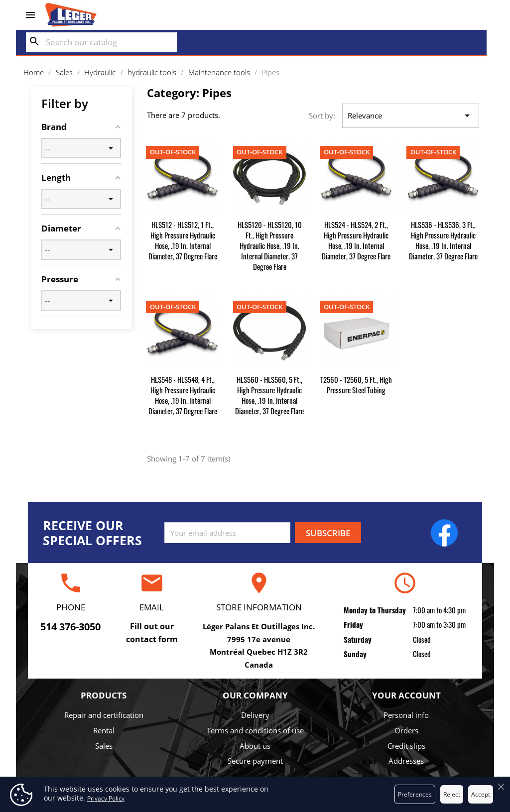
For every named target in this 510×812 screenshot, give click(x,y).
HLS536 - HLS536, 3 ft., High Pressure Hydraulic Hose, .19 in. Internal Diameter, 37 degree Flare (443, 240)
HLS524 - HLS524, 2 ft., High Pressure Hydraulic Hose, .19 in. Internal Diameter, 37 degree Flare (356, 240)
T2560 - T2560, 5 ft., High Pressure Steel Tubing (356, 385)
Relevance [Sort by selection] (410, 116)
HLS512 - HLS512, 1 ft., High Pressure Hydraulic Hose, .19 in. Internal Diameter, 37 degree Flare (183, 240)
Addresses (406, 761)
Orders (406, 730)
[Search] (101, 42)
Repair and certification (104, 715)
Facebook (444, 533)
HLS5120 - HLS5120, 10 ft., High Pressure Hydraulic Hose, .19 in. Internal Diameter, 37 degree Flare (270, 245)
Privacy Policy (106, 798)
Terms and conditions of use (255, 730)
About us (255, 746)
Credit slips (406, 746)
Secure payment (255, 761)
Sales (104, 746)
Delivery (255, 715)
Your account (406, 695)
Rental (104, 730)
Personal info (406, 715)
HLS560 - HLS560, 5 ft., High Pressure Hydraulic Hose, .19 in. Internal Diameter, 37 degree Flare (269, 395)
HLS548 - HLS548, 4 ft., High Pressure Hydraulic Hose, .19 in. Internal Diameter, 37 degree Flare (183, 395)
